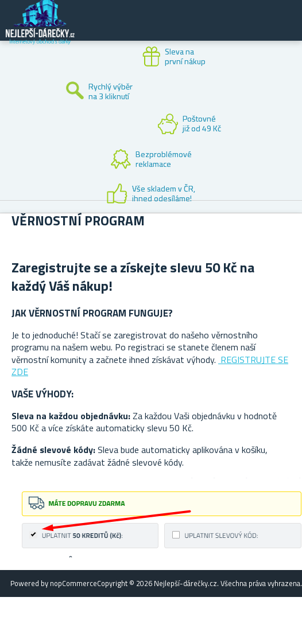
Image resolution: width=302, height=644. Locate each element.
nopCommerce (73, 583)
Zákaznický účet (223, 30)
